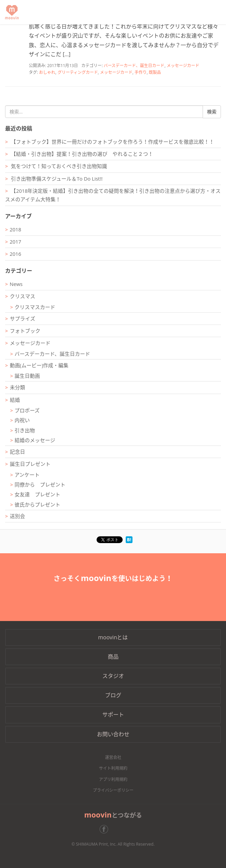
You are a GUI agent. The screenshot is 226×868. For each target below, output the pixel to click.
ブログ (113, 695)
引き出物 (25, 430)
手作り (141, 72)
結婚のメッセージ (35, 440)
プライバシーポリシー (113, 790)
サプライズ (23, 318)
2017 (16, 242)
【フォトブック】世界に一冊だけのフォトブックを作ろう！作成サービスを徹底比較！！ (112, 142)
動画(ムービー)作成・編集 (39, 365)
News (16, 284)
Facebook (106, 830)
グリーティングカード (78, 72)
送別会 (17, 516)
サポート (113, 715)
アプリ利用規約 (113, 779)
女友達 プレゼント (37, 494)
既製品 (155, 72)
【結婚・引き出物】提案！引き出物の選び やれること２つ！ (82, 154)
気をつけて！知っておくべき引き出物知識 (59, 166)
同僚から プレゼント (40, 484)
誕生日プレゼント (30, 464)
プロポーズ (27, 410)
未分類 (17, 387)
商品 (113, 657)
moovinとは (113, 637)
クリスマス (23, 296)
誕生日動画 (27, 376)
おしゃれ (47, 72)
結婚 (15, 400)
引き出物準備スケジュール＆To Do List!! (57, 179)
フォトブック (25, 331)
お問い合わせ (113, 734)
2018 (16, 229)
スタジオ (113, 676)
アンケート (27, 475)
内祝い (22, 420)
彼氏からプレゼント (37, 504)
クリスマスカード (35, 307)
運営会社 (113, 757)
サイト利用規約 (113, 768)
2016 (16, 254)
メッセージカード (183, 66)
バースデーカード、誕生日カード (134, 66)
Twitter (120, 830)
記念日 (17, 452)
